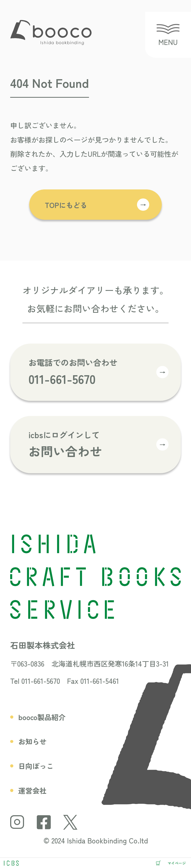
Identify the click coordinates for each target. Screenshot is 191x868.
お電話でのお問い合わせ (99, 372)
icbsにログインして (99, 445)
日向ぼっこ (36, 766)
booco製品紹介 (42, 717)
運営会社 (32, 790)
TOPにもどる (97, 204)
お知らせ (32, 741)
